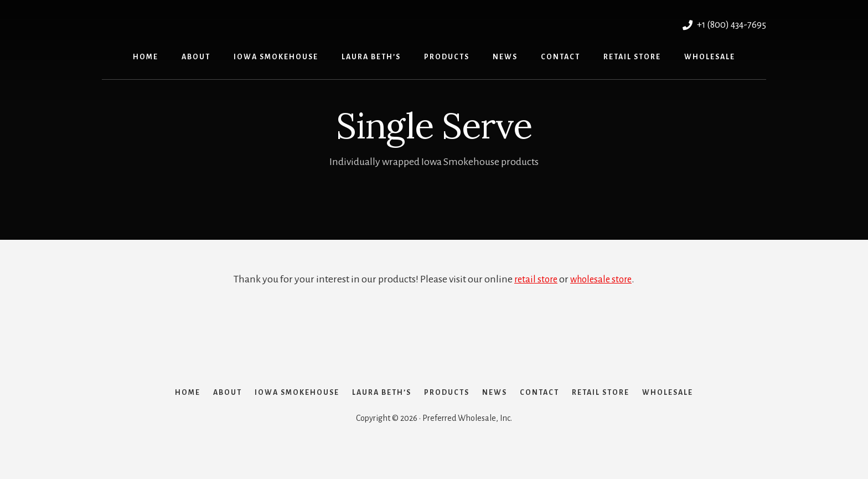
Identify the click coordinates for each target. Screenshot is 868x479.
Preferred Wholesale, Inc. (222, 23)
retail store (534, 279)
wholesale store (603, 279)
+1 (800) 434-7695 (721, 24)
